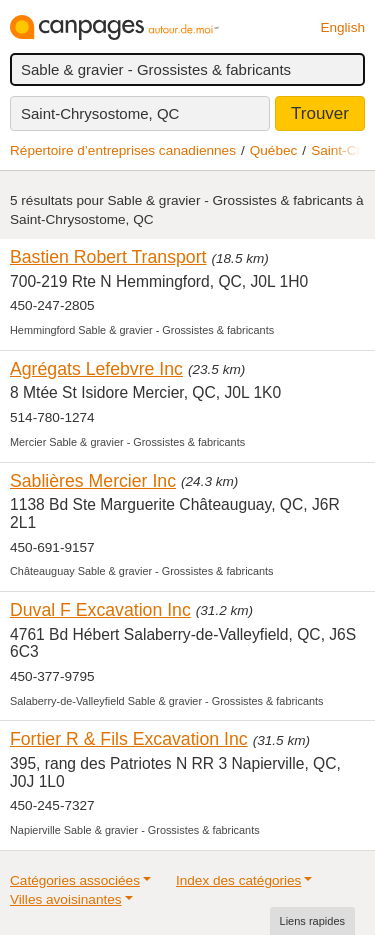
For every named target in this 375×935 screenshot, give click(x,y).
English (342, 27)
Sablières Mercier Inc (93, 481)
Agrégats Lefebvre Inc (96, 369)
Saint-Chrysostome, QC (100, 113)
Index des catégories (238, 880)
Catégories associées (75, 880)
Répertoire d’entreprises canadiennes (123, 150)
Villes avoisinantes (66, 899)
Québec (274, 150)
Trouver (320, 113)
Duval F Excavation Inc (100, 610)
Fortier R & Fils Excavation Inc (129, 739)
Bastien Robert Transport (108, 257)
